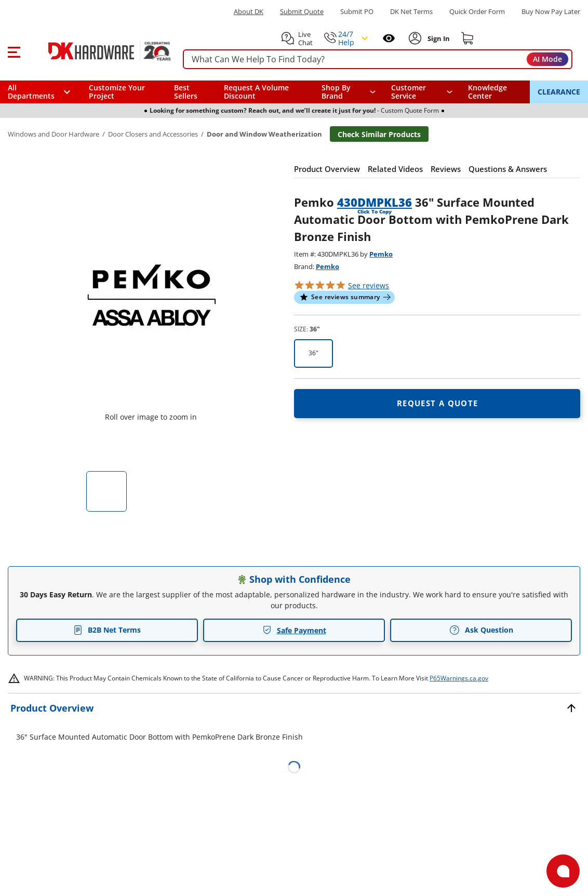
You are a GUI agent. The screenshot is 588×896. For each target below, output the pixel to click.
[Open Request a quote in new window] (437, 404)
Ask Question (481, 630)
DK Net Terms (411, 12)
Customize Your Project (117, 92)
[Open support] (563, 871)
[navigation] (422, 92)
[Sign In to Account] (438, 38)
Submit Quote (302, 12)
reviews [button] (369, 285)
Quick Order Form (477, 12)
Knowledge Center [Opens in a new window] (487, 92)
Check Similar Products (379, 134)
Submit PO (357, 12)
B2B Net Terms (107, 630)
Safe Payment (294, 630)
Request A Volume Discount (256, 92)
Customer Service (409, 92)
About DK (249, 12)
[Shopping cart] (467, 38)
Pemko (381, 254)
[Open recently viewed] (389, 38)
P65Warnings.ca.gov (459, 678)
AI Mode (547, 59)
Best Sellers (186, 92)
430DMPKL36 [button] (375, 202)
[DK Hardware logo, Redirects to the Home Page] (98, 51)
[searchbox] (378, 59)
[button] (14, 51)
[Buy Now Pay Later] (551, 11)
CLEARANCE (559, 92)
